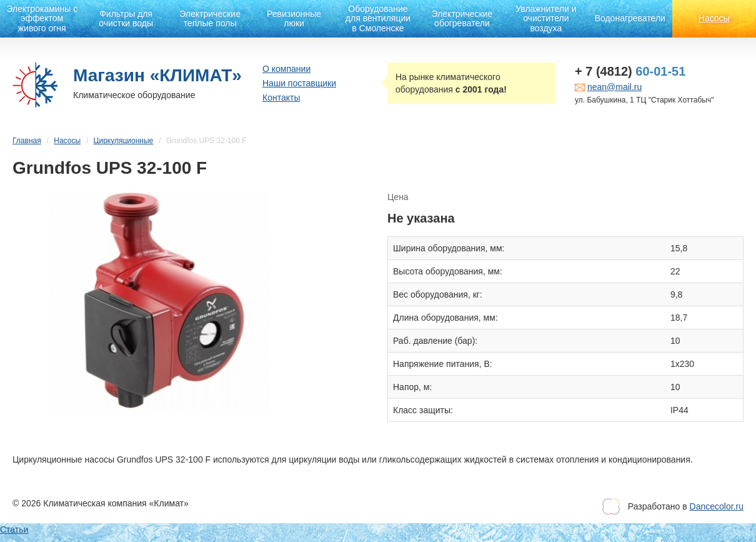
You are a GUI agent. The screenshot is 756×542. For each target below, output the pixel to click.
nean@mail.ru (614, 87)
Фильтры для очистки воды (126, 18)
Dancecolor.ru (717, 506)
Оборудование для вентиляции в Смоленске (378, 18)
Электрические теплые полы (210, 18)
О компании (286, 69)
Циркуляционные (124, 141)
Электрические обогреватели (462, 18)
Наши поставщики (299, 83)
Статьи (14, 529)
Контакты (281, 98)
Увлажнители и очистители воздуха (546, 18)
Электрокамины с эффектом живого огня (42, 18)
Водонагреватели (630, 18)
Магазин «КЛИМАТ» (157, 75)
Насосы (714, 18)
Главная (27, 141)
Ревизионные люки (294, 18)
